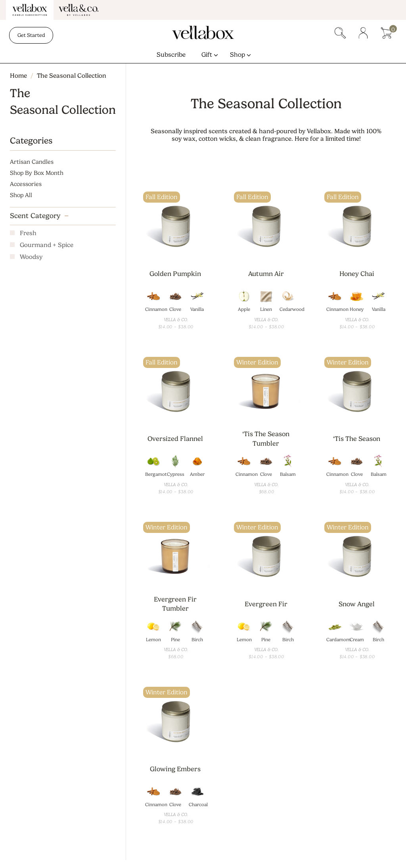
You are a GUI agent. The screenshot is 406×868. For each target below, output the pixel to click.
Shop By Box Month (37, 173)
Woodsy (31, 258)
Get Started (31, 35)
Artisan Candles (32, 162)
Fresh (28, 234)
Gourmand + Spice (47, 246)
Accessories (26, 184)
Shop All (21, 195)
